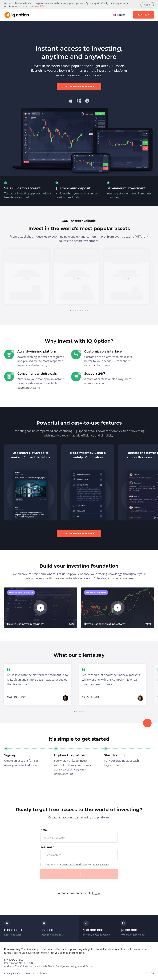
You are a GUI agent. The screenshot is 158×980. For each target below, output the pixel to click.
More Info (39, 6)
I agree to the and (77, 864)
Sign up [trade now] (27, 296)
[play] (40, 608)
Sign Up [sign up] (144, 15)
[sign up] (147, 723)
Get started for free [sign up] (79, 86)
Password (47, 847)
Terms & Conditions (36, 973)
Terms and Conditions (74, 864)
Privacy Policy (101, 864)
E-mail (45, 830)
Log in (96, 893)
